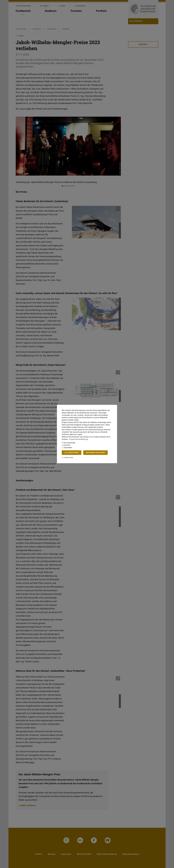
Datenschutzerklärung (78, 439)
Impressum (67, 457)
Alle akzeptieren (72, 453)
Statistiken (67, 448)
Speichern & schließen (95, 453)
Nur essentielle (68, 443)
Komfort (66, 445)
